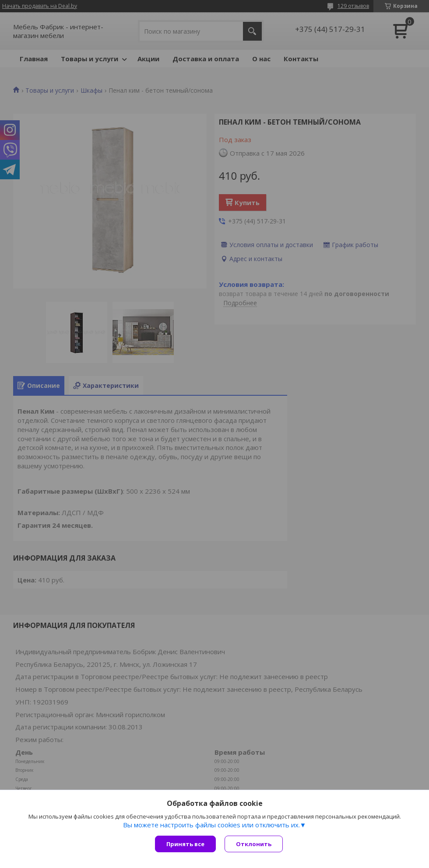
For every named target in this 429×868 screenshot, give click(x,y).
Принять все (185, 844)
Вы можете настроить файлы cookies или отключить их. (211, 825)
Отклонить (254, 844)
